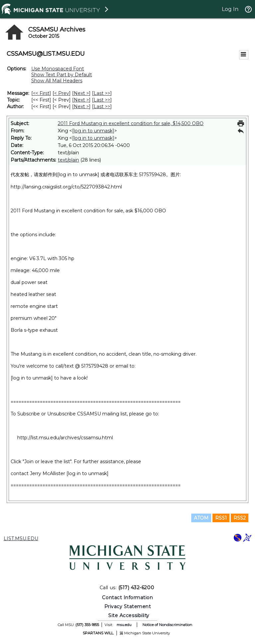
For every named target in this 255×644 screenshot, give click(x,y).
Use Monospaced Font (58, 69)
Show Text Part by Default (62, 75)
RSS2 (240, 518)
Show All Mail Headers (57, 81)
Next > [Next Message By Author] (81, 107)
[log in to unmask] (93, 131)
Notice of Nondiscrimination (167, 625)
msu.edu (124, 625)
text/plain (68, 160)
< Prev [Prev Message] (62, 93)
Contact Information (127, 598)
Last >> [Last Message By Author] (102, 107)
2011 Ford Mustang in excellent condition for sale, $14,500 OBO (131, 123)
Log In (230, 9)
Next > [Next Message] (81, 93)
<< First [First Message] (41, 93)
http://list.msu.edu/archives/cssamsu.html (65, 438)
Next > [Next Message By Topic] (81, 100)
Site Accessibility (129, 615)
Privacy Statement (128, 607)
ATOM (201, 518)
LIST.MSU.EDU (21, 538)
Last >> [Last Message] (102, 93)
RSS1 (221, 518)
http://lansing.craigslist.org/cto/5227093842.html (66, 187)
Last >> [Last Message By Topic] (102, 100)
